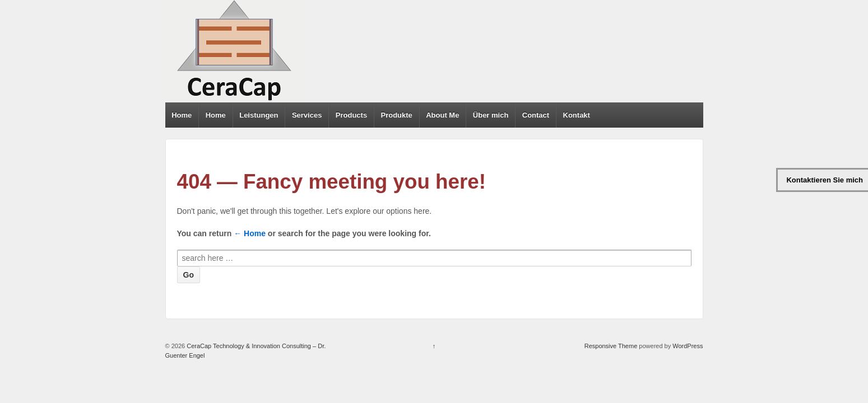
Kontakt (577, 115)
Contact (536, 115)
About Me (442, 115)
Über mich (491, 115)
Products (351, 115)
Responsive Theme (611, 346)
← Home (250, 233)
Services (307, 115)
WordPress (688, 346)
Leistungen (259, 115)
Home (182, 115)
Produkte (397, 115)
